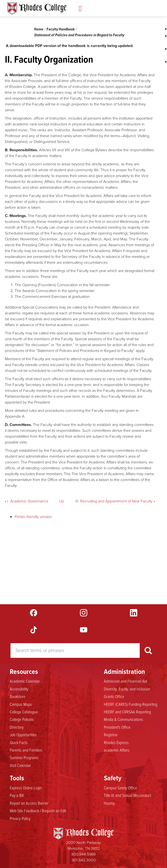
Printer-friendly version (33, 517)
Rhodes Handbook (37, 9)
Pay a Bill (17, 795)
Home (39, 29)
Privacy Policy (20, 818)
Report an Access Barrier (29, 803)
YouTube (84, 630)
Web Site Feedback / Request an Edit (38, 811)
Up (62, 501)
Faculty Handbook (61, 29)
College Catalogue (24, 712)
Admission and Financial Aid (125, 681)
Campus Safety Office (120, 788)
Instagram (84, 613)
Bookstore (18, 696)
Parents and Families (26, 750)
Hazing (109, 803)
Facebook (34, 613)
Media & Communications (123, 719)
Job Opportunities (23, 735)
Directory (17, 727)
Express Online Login (26, 788)
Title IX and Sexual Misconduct (127, 795)
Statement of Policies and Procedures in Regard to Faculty (79, 35)
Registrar (111, 735)
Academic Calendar (25, 681)
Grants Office (114, 696)
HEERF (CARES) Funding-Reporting (131, 704)
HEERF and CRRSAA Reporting (127, 712)
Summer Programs (24, 757)
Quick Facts (19, 742)
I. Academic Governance (27, 501)
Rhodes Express (116, 742)
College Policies (22, 719)
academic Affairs (117, 750)
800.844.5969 (83, 854)
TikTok (34, 630)
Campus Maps (21, 704)
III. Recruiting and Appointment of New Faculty (115, 501)
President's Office (117, 727)
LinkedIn (134, 613)
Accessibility (19, 689)
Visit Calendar (20, 765)
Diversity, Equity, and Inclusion (127, 689)
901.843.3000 (84, 860)
